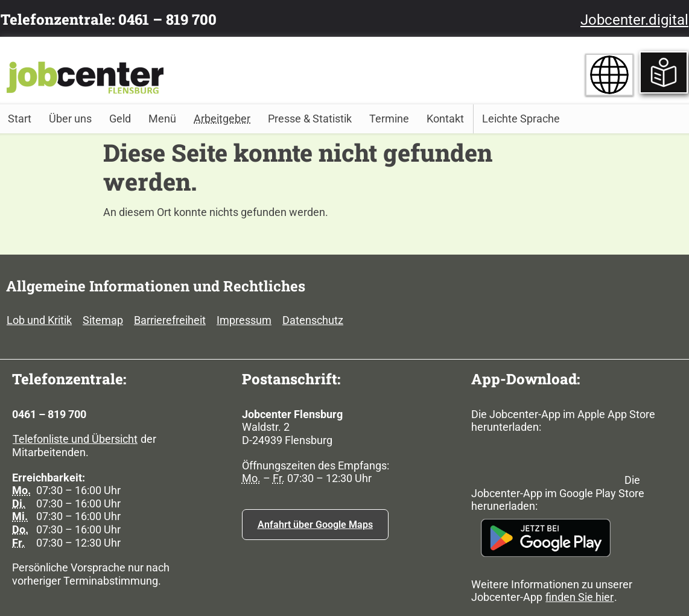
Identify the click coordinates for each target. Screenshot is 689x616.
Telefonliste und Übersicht (75, 439)
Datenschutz (313, 320)
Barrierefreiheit (170, 320)
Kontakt (445, 119)
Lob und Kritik (39, 320)
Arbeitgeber (222, 119)
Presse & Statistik (310, 119)
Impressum (244, 320)
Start (20, 119)
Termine (389, 119)
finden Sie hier (579, 597)
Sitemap (103, 320)
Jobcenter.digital (634, 20)
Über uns (70, 119)
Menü (162, 119)
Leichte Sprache (521, 119)
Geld (120, 119)
